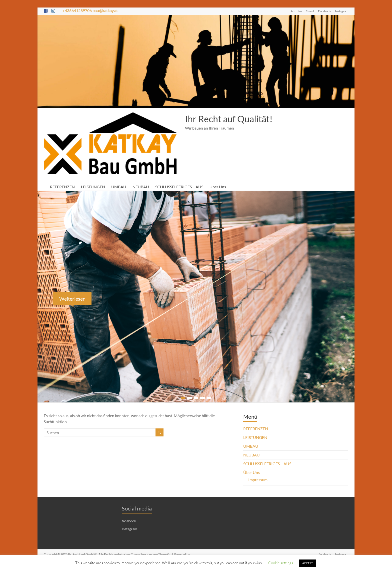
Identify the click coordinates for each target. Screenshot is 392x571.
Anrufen (297, 11)
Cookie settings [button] (281, 563)
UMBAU (119, 187)
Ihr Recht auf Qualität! (228, 119)
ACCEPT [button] (307, 563)
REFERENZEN (62, 187)
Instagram (342, 11)
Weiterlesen (72, 299)
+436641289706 (78, 10)
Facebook (325, 11)
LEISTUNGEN (93, 187)
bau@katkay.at (106, 10)
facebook (129, 521)
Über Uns (219, 187)
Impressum (258, 480)
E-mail (311, 11)
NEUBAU (141, 187)
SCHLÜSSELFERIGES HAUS (180, 187)
